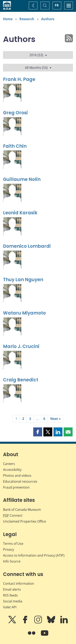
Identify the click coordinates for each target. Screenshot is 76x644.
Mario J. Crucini (21, 346)
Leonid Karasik (20, 213)
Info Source (12, 561)
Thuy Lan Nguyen (23, 280)
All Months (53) (38, 68)
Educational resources (20, 481)
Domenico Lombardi (27, 246)
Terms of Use (13, 544)
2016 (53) (38, 55)
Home (8, 19)
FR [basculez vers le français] (57, 5)
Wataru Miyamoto (24, 313)
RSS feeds (10, 595)
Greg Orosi (15, 113)
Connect (13, 515)
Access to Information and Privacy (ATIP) (34, 555)
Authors (48, 19)
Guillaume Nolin (22, 179)
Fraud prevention (16, 487)
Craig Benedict (21, 380)
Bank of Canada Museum (22, 510)
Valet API (10, 607)
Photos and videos (17, 476)
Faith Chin (15, 146)
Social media (13, 601)
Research (27, 19)
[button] (38, 432)
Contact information (19, 583)
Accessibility (12, 470)
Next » (56, 419)
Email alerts (12, 589)
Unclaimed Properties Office (25, 521)
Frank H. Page (19, 79)
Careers (9, 464)
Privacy (9, 549)
